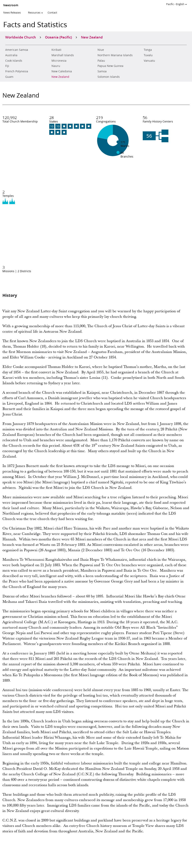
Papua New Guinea (110, 66)
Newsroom (11, 5)
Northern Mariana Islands (115, 55)
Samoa (102, 71)
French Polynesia (17, 71)
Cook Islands (14, 61)
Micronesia (59, 61)
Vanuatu (149, 61)
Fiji (7, 66)
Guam (9, 77)
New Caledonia (62, 71)
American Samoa (17, 50)
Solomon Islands (109, 77)
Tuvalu (148, 55)
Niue (101, 50)
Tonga (148, 50)
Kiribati (56, 50)
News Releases (12, 12)
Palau (101, 61)
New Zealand (60, 77)
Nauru (56, 66)
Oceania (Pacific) (58, 37)
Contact (52, 12)
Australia (11, 55)
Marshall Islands (63, 55)
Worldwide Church (21, 37)
